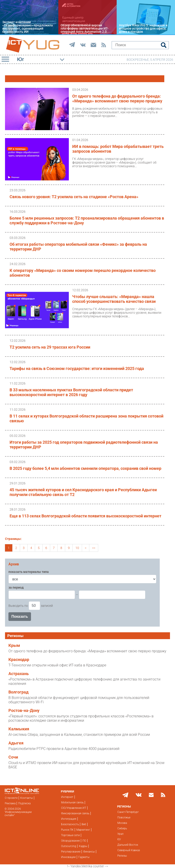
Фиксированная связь (75, 813)
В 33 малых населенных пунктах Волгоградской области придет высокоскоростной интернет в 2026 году (71, 392)
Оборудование (70, 841)
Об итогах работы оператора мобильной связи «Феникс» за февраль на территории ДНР (78, 247)
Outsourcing (69, 846)
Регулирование (71, 852)
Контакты (27, 798)
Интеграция (69, 819)
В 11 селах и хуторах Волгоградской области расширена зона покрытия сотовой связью (86, 418)
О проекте (11, 798)
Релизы (122, 856)
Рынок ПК (67, 830)
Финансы (89, 852)
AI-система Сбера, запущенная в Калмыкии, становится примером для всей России (79, 735)
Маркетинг (83, 830)
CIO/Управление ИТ (74, 808)
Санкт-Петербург (128, 812)
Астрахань (19, 674)
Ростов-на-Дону (24, 711)
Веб (84, 824)
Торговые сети (70, 835)
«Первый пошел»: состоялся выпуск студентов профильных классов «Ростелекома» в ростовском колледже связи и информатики (81, 718)
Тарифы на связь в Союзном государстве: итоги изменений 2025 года (77, 368)
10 (77, 548)
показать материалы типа (29, 572)
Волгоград (18, 692)
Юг (119, 839)
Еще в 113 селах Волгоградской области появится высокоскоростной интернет (85, 516)
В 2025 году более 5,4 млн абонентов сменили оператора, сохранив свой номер (85, 468)
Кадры (83, 846)
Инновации (68, 857)
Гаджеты (84, 857)
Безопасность (70, 824)
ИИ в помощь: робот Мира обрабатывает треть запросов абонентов (118, 149)
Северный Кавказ (129, 850)
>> (94, 548)
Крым (14, 645)
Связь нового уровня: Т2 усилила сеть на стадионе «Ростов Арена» (74, 197)
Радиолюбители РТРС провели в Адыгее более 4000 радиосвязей (64, 749)
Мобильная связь (72, 802)
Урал (120, 834)
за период (16, 587)
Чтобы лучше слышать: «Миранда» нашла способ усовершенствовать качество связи (114, 299)
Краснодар (19, 660)
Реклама (10, 803)
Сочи (13, 757)
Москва (122, 823)
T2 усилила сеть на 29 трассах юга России (50, 347)
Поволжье (124, 817)
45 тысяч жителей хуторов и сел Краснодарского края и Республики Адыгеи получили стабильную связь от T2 (83, 492)
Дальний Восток (128, 845)
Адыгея (16, 743)
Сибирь (122, 828)
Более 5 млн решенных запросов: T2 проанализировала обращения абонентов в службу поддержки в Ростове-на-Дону (87, 220)
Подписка (24, 803)
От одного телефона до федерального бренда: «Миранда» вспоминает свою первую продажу (117, 99)
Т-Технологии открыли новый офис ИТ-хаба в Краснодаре (57, 665)
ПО (84, 841)
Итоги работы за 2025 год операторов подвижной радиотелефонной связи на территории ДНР (84, 445)
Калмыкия (19, 729)
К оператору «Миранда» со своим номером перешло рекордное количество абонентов (83, 273)
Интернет (67, 797)
